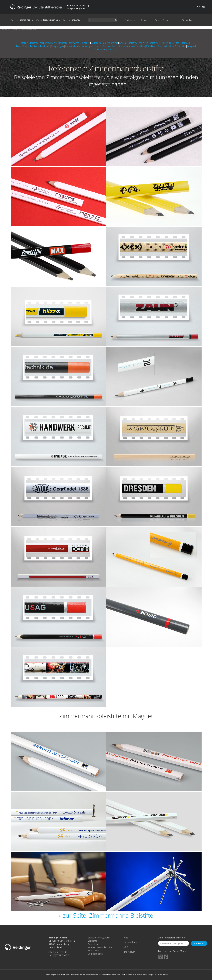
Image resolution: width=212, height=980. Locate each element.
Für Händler (187, 20)
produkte (14, 30)
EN (203, 7)
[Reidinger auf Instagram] (161, 959)
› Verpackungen (95, 954)
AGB (126, 947)
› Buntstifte (93, 944)
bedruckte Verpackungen (79, 46)
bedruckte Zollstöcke (174, 46)
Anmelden (199, 943)
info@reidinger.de (76, 9)
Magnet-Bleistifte (149, 43)
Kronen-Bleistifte (170, 43)
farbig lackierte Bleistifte (54, 43)
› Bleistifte (92, 941)
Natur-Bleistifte (30, 43)
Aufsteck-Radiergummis (105, 43)
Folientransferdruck (39, 46)
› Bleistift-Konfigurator (98, 938)
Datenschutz (130, 942)
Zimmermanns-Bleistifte (131, 46)
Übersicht (112, 49)
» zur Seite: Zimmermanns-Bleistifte (106, 915)
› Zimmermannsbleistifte (99, 947)
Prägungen (57, 46)
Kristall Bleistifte (128, 43)
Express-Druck (161, 20)
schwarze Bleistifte (79, 43)
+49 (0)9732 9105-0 (77, 5)
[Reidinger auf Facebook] (166, 959)
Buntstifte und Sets (106, 46)
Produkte (129, 20)
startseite (6, 30)
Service (144, 20)
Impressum (129, 952)
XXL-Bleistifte (154, 46)
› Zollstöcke (93, 950)
